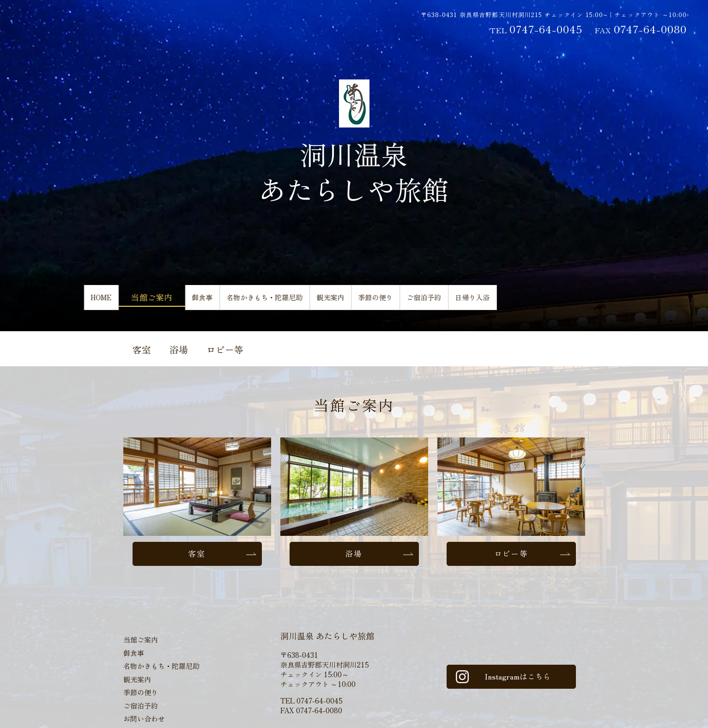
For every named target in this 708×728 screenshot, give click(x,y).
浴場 (179, 349)
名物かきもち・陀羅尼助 (309, 301)
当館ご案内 (167, 301)
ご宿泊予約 (525, 301)
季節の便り (458, 301)
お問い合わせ (144, 721)
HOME (109, 301)
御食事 (225, 301)
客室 (142, 349)
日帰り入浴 (591, 301)
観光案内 (396, 301)
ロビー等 (225, 349)
